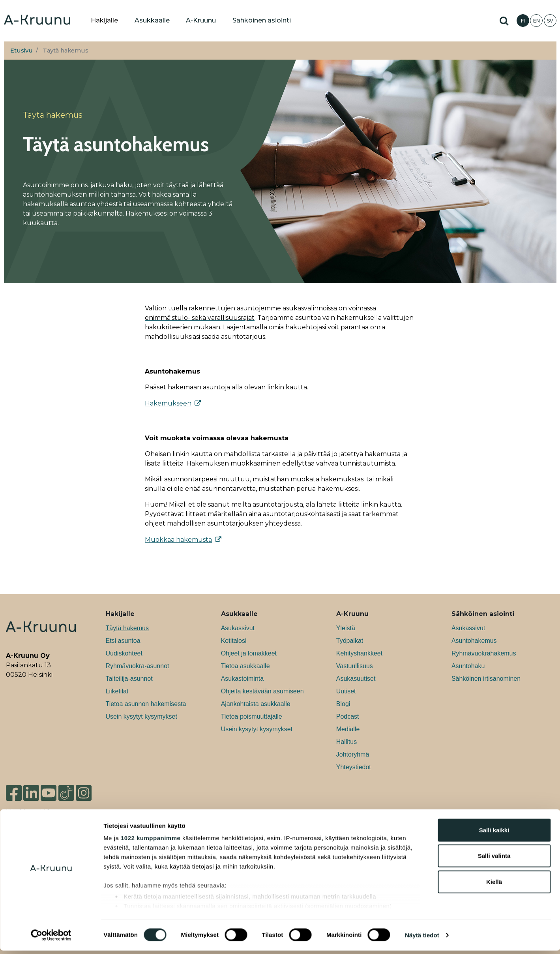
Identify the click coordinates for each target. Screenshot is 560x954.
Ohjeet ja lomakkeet (249, 653)
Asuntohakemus (474, 641)
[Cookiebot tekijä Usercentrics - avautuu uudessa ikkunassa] (51, 939)
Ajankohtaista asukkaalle (256, 704)
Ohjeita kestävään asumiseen (262, 691)
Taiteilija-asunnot (129, 679)
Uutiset (346, 691)
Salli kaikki (494, 833)
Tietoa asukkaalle (245, 666)
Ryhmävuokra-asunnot (138, 666)
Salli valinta (494, 859)
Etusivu (22, 51)
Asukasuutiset (356, 679)
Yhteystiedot (354, 767)
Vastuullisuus (355, 666)
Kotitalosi (234, 641)
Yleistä (346, 628)
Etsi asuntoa (123, 641)
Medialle (348, 729)
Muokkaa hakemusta (178, 540)
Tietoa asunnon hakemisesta (146, 704)
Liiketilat (117, 691)
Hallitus (346, 742)
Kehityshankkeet (359, 653)
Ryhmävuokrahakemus (484, 653)
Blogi (343, 704)
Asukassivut (238, 628)
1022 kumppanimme (151, 841)
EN (537, 21)
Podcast (348, 716)
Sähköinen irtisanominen (486, 679)
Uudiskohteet (124, 653)
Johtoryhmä (353, 754)
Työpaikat (350, 641)
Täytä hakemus (127, 628)
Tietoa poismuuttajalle (252, 716)
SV (550, 21)
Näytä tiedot (422, 938)
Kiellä (494, 885)
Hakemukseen (168, 403)
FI (523, 21)
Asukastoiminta (243, 679)
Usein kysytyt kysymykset (141, 716)
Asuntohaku (468, 666)
